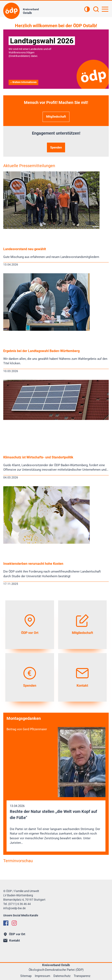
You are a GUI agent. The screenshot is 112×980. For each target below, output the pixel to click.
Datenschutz (62, 976)
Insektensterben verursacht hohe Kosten (33, 564)
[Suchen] (96, 10)
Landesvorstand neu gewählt (25, 249)
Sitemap (26, 976)
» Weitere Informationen (24, 82)
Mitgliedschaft (56, 117)
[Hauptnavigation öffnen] (105, 9)
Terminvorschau (18, 861)
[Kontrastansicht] (87, 10)
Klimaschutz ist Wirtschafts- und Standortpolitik (38, 457)
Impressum (42, 976)
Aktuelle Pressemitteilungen (29, 166)
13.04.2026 (56, 825)
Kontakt (12, 941)
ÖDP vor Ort (15, 934)
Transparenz (82, 976)
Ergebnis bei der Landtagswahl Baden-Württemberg (41, 351)
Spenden (56, 147)
